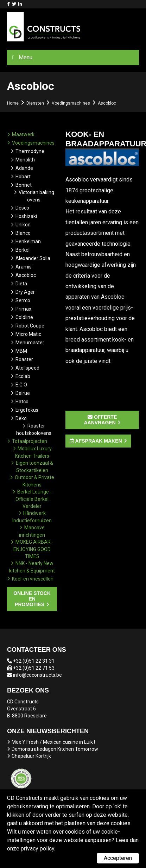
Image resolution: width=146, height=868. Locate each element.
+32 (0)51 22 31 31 (34, 661)
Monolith (25, 160)
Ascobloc (26, 275)
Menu (26, 57)
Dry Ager (25, 292)
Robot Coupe (30, 326)
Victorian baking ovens (36, 196)
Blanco (23, 233)
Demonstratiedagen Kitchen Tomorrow (55, 749)
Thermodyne (30, 151)
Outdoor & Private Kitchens (34, 481)
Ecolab (23, 376)
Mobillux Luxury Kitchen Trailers (33, 452)
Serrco (23, 300)
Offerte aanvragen (101, 420)
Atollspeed (27, 368)
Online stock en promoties (32, 599)
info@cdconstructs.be (37, 675)
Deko (21, 418)
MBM (21, 351)
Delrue (23, 393)
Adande (24, 168)
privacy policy (37, 849)
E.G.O (21, 385)
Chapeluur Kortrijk (31, 756)
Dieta (21, 284)
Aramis (24, 267)
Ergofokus (27, 410)
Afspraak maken (96, 441)
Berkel (23, 250)
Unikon (23, 225)
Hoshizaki (26, 216)
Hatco (22, 402)
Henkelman (28, 241)
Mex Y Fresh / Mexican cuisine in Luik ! (53, 742)
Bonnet (24, 185)
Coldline (24, 317)
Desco (22, 208)
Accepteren (118, 858)
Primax (23, 309)
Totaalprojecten (30, 441)
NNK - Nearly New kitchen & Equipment (32, 567)
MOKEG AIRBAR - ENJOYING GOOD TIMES (33, 549)
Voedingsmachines (33, 143)
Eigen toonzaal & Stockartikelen (34, 467)
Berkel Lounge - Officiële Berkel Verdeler (34, 499)
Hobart (23, 177)
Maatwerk (23, 134)
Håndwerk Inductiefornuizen (32, 517)
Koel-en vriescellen (33, 579)
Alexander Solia (33, 258)
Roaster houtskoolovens (34, 429)
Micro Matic (28, 334)
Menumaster (30, 343)
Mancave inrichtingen (32, 531)
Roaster (24, 359)
